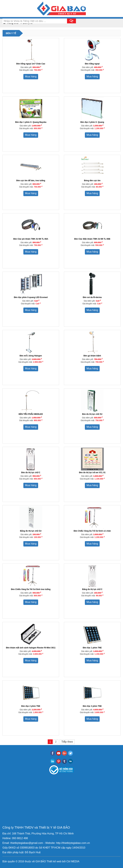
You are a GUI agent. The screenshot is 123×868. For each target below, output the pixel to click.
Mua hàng (31, 76)
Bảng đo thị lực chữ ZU (31, 531)
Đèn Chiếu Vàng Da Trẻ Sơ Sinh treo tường (31, 589)
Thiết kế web (54, 861)
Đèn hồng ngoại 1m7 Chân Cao (31, 64)
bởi (64, 861)
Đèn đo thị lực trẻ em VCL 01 (92, 473)
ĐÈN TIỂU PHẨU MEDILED (31, 414)
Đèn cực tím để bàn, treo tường (31, 181)
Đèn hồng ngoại (92, 64)
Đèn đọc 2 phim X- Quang (92, 122)
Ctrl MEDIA (73, 861)
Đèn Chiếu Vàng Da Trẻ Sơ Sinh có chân (92, 531)
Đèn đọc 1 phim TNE (92, 648)
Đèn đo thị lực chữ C (31, 473)
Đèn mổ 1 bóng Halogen (31, 356)
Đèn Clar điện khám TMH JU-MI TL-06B (92, 239)
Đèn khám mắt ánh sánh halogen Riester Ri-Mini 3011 (31, 648)
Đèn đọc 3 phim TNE (92, 706)
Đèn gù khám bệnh (92, 356)
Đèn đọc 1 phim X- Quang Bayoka (31, 122)
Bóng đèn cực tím (92, 181)
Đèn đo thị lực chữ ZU (92, 414)
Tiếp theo (67, 742)
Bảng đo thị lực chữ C (92, 589)
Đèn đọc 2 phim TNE (31, 706)
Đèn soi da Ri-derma (92, 297)
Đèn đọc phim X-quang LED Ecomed (31, 297)
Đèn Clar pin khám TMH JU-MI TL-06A (31, 239)
